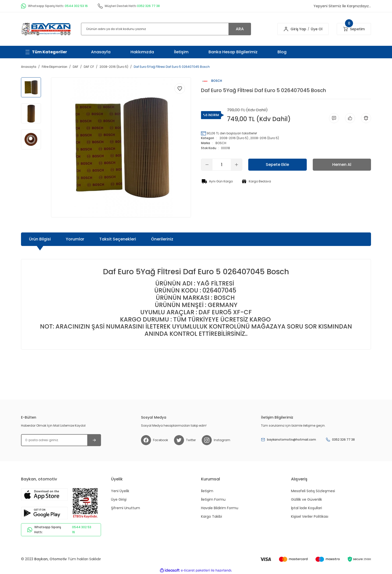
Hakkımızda (142, 52)
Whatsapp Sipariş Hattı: (61, 530)
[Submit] (94, 440)
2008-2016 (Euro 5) (234, 138)
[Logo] (46, 29)
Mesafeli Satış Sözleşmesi (313, 491)
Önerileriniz (162, 239)
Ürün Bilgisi (40, 239)
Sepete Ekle (277, 165)
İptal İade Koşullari (306, 508)
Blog (282, 52)
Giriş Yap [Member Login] (298, 29)
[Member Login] (286, 29)
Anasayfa (101, 52)
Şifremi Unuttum (125, 508)
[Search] (166, 29)
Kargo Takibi (211, 516)
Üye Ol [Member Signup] (317, 29)
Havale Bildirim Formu (220, 508)
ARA (240, 29)
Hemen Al (342, 165)
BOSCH (221, 143)
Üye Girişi (119, 499)
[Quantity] (222, 165)
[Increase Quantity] (236, 165)
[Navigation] (46, 52)
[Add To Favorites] (180, 89)
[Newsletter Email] (61, 440)
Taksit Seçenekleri (118, 239)
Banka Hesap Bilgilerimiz (233, 52)
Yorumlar (75, 239)
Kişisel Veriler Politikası (310, 516)
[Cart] (354, 29)
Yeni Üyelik (120, 491)
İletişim (181, 52)
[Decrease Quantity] (207, 165)
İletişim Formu (213, 499)
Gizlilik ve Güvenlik (306, 499)
